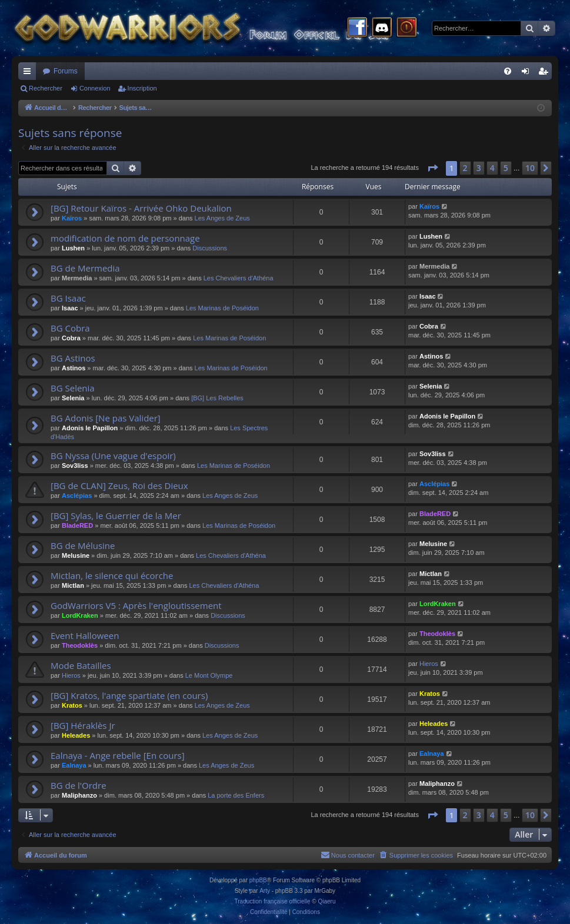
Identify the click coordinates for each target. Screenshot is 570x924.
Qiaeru (326, 901)
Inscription (142, 88)
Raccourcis (29, 73)
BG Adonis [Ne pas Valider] (106, 418)
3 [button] (479, 168)
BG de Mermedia (85, 268)
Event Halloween (85, 635)
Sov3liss (75, 466)
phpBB (258, 880)
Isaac (70, 308)
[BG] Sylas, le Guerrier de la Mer (116, 515)
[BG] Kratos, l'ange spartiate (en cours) (129, 695)
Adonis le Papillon (90, 428)
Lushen (73, 248)
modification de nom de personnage (125, 238)
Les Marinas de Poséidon (222, 308)
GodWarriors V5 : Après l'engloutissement (136, 605)
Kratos (72, 705)
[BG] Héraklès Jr (83, 725)
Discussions (210, 248)
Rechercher (46, 88)
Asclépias (77, 496)
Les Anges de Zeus (222, 218)
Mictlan (73, 585)
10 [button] (530, 168)
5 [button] (506, 168)
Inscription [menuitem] (546, 73)
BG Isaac (68, 298)
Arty (265, 891)
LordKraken (80, 615)
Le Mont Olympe (209, 675)
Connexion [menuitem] (528, 73)
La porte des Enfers (236, 795)
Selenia (73, 398)
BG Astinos (73, 358)
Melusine (76, 555)
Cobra (71, 338)
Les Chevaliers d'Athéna (239, 278)
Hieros (71, 675)
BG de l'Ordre (79, 785)
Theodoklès (80, 645)
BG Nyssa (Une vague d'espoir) (113, 456)
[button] (432, 168)
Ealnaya (74, 765)
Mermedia (77, 278)
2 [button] (465, 168)
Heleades (76, 735)
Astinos (74, 368)
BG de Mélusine (83, 545)
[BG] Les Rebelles (217, 398)
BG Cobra (70, 328)
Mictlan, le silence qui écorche (112, 575)
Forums (66, 71)
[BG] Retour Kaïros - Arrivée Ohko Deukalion (141, 208)
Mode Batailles (81, 665)
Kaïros (72, 218)
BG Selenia (73, 388)
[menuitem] (508, 71)
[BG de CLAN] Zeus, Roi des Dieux (119, 486)
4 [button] (492, 168)
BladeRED (77, 525)
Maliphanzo (79, 795)
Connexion (95, 88)
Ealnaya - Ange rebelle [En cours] (118, 755)
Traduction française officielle (273, 901)
